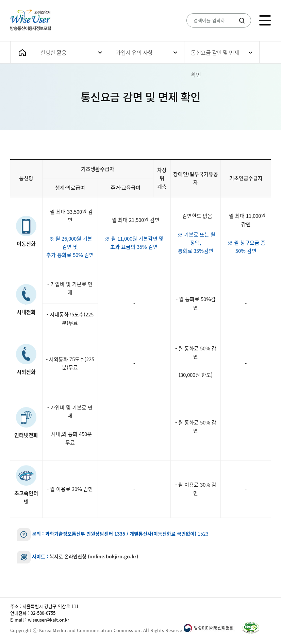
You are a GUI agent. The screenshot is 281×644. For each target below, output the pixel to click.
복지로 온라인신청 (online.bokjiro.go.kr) (94, 556)
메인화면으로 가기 (22, 53)
